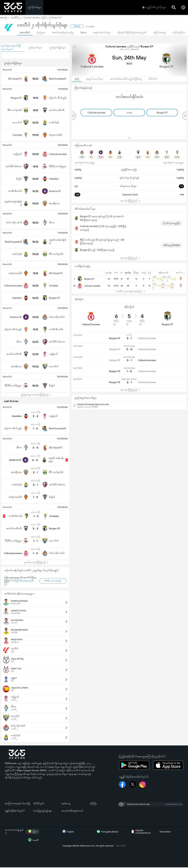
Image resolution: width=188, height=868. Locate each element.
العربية (33, 840)
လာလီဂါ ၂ (17, 18)
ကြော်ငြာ (93, 803)
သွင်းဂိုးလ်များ (34, 7)
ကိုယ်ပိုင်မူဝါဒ (39, 803)
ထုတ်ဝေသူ (66, 803)
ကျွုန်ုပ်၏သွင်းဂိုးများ (154, 7)
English (68, 832)
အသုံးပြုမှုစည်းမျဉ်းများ (43, 811)
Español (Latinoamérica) (140, 832)
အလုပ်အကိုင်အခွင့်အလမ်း (72, 811)
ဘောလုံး (6, 18)
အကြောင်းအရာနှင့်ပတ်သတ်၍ (17, 803)
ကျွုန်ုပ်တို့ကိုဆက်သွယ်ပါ (15, 811)
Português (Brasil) (107, 832)
